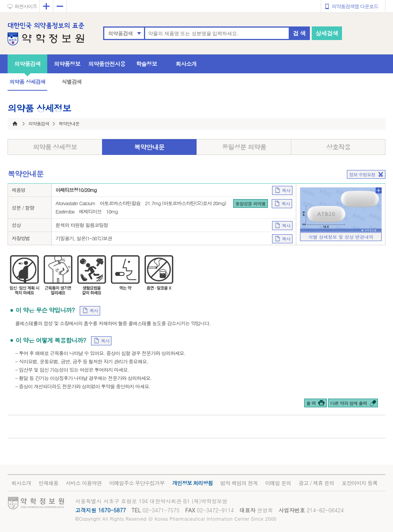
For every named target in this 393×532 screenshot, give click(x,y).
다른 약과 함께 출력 (349, 403)
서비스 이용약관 (84, 483)
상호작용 (338, 147)
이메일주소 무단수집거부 (137, 483)
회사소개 (186, 64)
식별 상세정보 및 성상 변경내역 (341, 237)
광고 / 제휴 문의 (316, 483)
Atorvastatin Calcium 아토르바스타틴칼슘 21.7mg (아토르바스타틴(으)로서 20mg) (141, 203)
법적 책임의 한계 (239, 483)
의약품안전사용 (107, 64)
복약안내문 (149, 147)
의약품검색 (120, 33)
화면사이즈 (26, 6)
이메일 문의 (278, 483)
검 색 (299, 33)
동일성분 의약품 (244, 147)
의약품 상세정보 (55, 147)
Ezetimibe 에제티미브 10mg (87, 211)
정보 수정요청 (362, 174)
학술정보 (147, 64)
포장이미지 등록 (360, 483)
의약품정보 (67, 64)
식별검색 (71, 82)
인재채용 (48, 483)
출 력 (311, 403)
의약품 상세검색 (27, 82)
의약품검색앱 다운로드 (355, 6)
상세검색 (327, 33)
